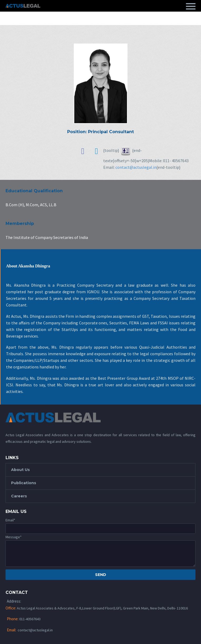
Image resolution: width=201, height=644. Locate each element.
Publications (24, 483)
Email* (10, 520)
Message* (14, 537)
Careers (19, 496)
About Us (20, 470)
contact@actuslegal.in (136, 167)
